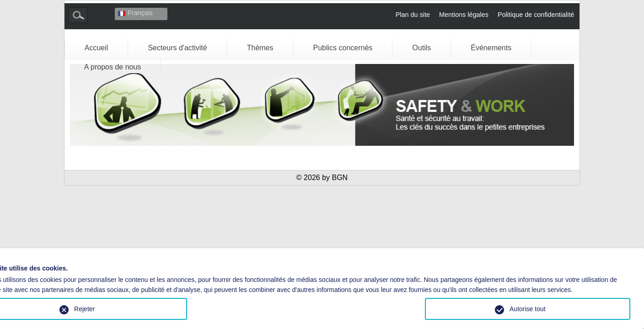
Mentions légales (464, 15)
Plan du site (413, 15)
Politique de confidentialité (536, 15)
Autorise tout (528, 309)
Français (135, 13)
